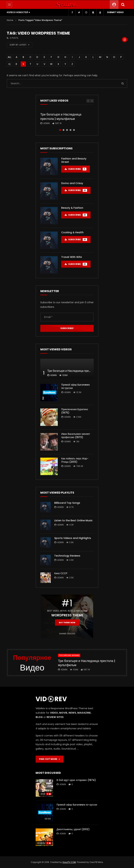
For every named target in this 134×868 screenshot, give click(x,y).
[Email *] (67, 317)
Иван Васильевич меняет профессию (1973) (76, 436)
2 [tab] (64, 130)
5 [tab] (74, 130)
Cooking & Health (72, 232)
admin (46, 123)
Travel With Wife (72, 257)
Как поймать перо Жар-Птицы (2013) (75, 460)
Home (10, 20)
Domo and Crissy (72, 183)
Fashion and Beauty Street (74, 160)
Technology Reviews (67, 556)
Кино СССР (61, 573)
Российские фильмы (69, 655)
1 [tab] (60, 130)
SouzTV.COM (69, 862)
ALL (10, 57)
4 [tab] (70, 130)
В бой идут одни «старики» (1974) (76, 780)
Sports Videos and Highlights (73, 538)
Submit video (115, 12)
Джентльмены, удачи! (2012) (73, 829)
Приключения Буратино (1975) (75, 411)
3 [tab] (67, 130)
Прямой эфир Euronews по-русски (75, 386)
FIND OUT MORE (50, 759)
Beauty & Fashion (72, 208)
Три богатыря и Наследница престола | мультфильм (61, 116)
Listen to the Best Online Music (73, 520)
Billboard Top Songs (67, 503)
